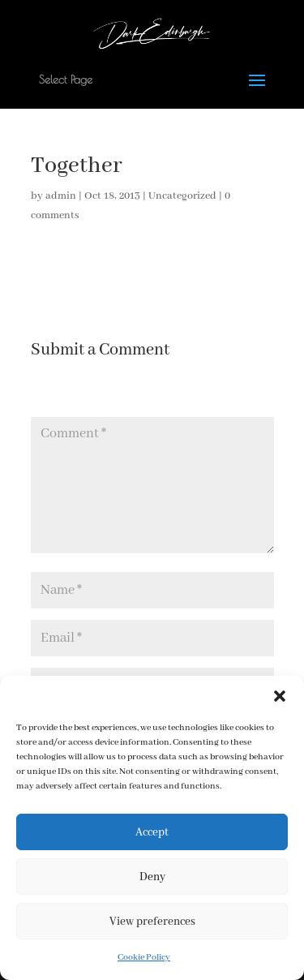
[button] (280, 696)
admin (61, 196)
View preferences (152, 922)
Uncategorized (182, 196)
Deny (152, 877)
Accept (152, 832)
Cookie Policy (144, 957)
